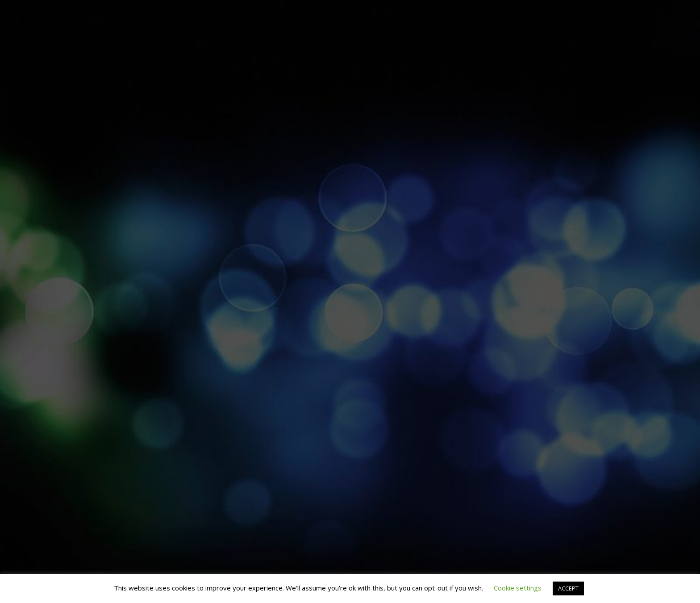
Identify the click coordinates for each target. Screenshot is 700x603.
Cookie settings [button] (518, 588)
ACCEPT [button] (568, 588)
